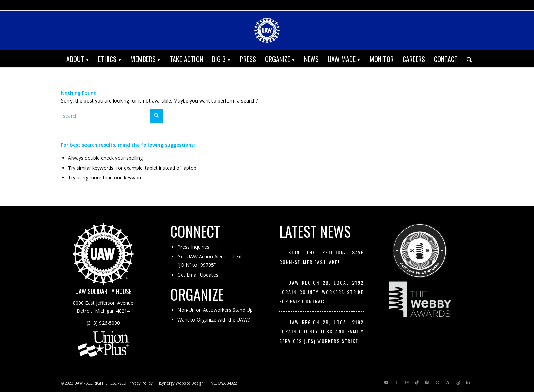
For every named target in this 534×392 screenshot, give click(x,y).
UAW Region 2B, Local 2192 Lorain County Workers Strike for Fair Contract (321, 292)
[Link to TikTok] (417, 382)
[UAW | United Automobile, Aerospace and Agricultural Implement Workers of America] (267, 30)
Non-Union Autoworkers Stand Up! (216, 310)
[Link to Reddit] (458, 382)
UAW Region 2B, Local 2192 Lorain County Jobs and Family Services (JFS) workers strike (321, 331)
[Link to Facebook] (396, 382)
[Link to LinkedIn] (468, 382)
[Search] (467, 59)
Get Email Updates (198, 275)
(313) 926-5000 (103, 323)
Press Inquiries (193, 247)
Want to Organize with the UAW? (214, 320)
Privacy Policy (140, 383)
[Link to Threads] (447, 382)
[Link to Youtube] (386, 382)
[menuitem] (78, 59)
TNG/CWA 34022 (223, 383)
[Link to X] (427, 382)
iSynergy (167, 383)
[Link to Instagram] (407, 382)
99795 (207, 265)
